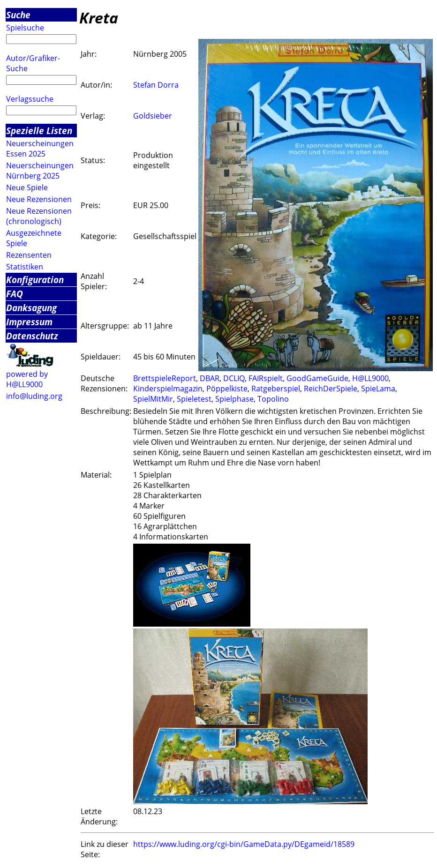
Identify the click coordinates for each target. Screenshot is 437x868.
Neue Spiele (27, 187)
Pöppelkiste (227, 389)
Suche (18, 15)
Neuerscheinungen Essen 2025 (40, 149)
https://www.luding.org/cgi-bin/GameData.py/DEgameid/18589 (244, 844)
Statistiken (25, 267)
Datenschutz (32, 336)
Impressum (29, 322)
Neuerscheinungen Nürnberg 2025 (40, 171)
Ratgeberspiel (276, 389)
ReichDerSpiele (331, 389)
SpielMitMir (153, 399)
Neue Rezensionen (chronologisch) (39, 216)
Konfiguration (35, 280)
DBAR (210, 378)
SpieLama (378, 389)
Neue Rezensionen (39, 199)
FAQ (15, 294)
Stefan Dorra (156, 85)
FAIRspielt (266, 378)
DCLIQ (234, 378)
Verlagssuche (30, 99)
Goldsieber (153, 116)
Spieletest (194, 399)
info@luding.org (34, 396)
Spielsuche (25, 28)
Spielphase (234, 399)
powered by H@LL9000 (27, 379)
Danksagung (31, 308)
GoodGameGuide (317, 378)
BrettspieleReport (165, 378)
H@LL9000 (370, 378)
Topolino (273, 399)
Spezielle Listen (39, 131)
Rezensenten (29, 255)
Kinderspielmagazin (168, 389)
